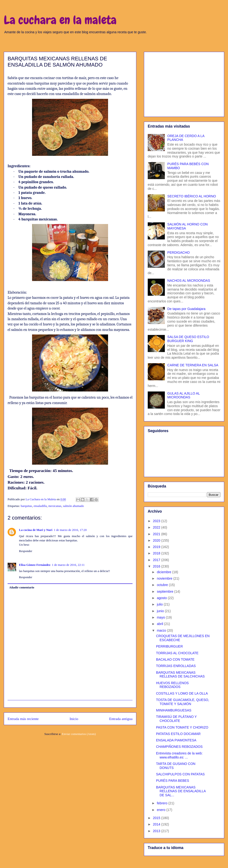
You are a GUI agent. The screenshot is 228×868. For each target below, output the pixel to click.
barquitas (26, 506)
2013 (157, 831)
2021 (157, 534)
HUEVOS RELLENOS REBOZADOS (172, 685)
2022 (157, 527)
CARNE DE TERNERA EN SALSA (193, 365)
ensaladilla (40, 506)
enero (161, 810)
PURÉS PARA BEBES (173, 781)
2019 (157, 547)
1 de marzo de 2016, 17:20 (70, 530)
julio (160, 604)
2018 (157, 553)
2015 (157, 818)
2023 (157, 521)
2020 (157, 540)
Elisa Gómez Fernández (35, 565)
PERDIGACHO (179, 253)
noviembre (165, 578)
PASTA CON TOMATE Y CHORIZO (182, 727)
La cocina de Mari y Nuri (36, 530)
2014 (157, 824)
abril (160, 624)
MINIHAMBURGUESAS (174, 710)
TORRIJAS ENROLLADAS (176, 666)
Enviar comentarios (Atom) (79, 734)
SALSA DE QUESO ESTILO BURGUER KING (188, 339)
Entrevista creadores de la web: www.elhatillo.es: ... (179, 755)
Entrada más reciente (23, 719)
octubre (163, 585)
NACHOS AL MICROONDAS (189, 281)
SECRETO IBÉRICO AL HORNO (192, 196)
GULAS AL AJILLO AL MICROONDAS (184, 395)
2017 (157, 560)
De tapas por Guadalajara (186, 309)
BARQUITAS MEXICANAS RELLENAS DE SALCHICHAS (180, 675)
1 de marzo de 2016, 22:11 (68, 565)
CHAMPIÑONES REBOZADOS (179, 747)
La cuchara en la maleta (60, 20)
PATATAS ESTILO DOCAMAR (178, 734)
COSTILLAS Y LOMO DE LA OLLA (182, 693)
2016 (157, 566)
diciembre (164, 572)
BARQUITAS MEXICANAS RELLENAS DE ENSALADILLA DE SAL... (181, 791)
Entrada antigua (121, 719)
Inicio (74, 719)
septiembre (165, 591)
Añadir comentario (22, 587)
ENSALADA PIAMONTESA (176, 740)
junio (161, 611)
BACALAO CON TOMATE (175, 659)
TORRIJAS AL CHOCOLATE (177, 653)
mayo (161, 617)
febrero (162, 803)
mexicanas (55, 506)
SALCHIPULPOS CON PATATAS (180, 774)
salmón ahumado (73, 506)
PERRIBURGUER (169, 646)
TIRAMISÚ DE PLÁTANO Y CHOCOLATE (176, 719)
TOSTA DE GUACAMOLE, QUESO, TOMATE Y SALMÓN (183, 702)
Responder (26, 551)
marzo (162, 630)
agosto (162, 598)
